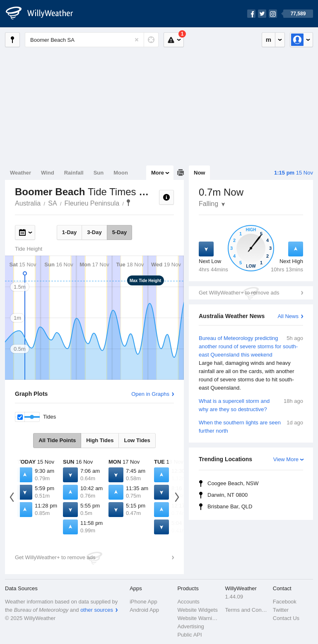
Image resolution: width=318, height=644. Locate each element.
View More (286, 459)
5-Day (119, 232)
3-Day (94, 232)
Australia (28, 203)
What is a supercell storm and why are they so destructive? (251, 405)
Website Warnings (199, 618)
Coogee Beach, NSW (233, 483)
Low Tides (137, 440)
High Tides (100, 440)
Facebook (285, 602)
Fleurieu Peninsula (92, 203)
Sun (99, 173)
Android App (144, 610)
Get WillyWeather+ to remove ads (239, 293)
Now (199, 173)
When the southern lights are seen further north (251, 426)
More (158, 173)
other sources (97, 610)
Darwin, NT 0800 (228, 495)
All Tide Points (57, 440)
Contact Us (286, 618)
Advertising (190, 626)
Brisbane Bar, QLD (230, 506)
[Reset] (137, 40)
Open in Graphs (150, 394)
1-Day (69, 232)
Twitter (281, 610)
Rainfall (74, 173)
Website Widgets (197, 610)
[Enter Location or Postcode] (92, 40)
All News (288, 316)
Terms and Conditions (247, 610)
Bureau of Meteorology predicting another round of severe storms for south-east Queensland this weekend (251, 363)
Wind (48, 173)
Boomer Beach (128, 203)
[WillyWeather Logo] (44, 14)
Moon (121, 173)
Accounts (188, 602)
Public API (189, 635)
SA (52, 203)
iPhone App (143, 602)
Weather (20, 173)
